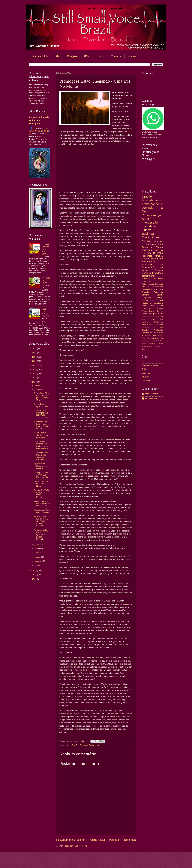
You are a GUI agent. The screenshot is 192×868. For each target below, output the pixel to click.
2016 (35, 570)
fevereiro (39, 561)
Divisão (154, 289)
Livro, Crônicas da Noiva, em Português (39, 120)
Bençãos (145, 295)
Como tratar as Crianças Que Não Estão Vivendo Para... (42, 414)
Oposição (151, 346)
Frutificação (158, 330)
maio (37, 549)
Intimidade (149, 226)
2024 (35, 353)
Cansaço (146, 273)
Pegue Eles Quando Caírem (42, 405)
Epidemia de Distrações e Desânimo (41, 466)
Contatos (116, 56)
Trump (157, 256)
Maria (160, 244)
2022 (35, 361)
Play (58, 56)
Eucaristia (146, 330)
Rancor (160, 333)
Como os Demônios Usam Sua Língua (45, 249)
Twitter (145, 369)
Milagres (153, 314)
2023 (35, 357)
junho (37, 545)
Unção (149, 317)
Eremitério (157, 273)
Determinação (148, 284)
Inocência (152, 319)
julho (37, 389)
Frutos (145, 314)
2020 (35, 369)
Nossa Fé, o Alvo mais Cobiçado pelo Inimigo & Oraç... (42, 396)
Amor (68, 745)
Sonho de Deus (149, 335)
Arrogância (153, 344)
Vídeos (160, 308)
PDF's (87, 56)
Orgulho (145, 287)
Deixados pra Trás (152, 327)
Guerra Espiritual (148, 232)
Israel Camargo (151, 394)
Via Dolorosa (153, 341)
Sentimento (94, 745)
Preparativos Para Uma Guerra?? (42, 511)
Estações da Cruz (149, 333)
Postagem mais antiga (122, 840)
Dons (156, 250)
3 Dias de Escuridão (155, 325)
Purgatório (146, 298)
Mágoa (144, 346)
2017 (35, 382)
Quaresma (158, 292)
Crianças (159, 298)
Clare (160, 289)
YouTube (146, 377)
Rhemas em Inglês (150, 365)
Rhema (132, 56)
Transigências (153, 338)
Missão (147, 241)
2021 (35, 365)
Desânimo (146, 289)
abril (37, 553)
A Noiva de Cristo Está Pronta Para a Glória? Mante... (41, 425)
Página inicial (41, 56)
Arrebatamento (152, 200)
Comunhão (146, 281)
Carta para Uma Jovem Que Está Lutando (41, 475)
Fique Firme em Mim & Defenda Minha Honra (42, 504)
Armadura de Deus (152, 279)
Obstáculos (158, 322)
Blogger (120, 862)
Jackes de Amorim (153, 398)
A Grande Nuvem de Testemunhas (152, 259)
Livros (101, 56)
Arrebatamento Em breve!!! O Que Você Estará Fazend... (41, 521)
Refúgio (159, 270)
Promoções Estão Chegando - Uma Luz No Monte (42, 494)
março (37, 557)
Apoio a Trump (152, 247)
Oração (147, 196)
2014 (35, 579)
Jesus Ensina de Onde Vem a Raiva (41, 484)
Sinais (144, 325)
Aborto (145, 311)
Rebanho (84, 745)
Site (143, 362)
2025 (35, 349)
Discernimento (152, 237)
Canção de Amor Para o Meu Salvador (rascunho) (41, 456)
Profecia (145, 292)
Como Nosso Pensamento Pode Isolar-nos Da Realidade (42, 445)
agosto (38, 385)
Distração (159, 284)
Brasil (161, 344)
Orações (75, 745)
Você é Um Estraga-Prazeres (45, 312)
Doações (72, 56)
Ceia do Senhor (156, 311)
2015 (35, 575)
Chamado (147, 250)
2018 (35, 378)
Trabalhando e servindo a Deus (152, 208)
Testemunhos (149, 276)
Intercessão (150, 222)
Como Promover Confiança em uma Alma (41, 435)
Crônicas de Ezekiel (152, 300)
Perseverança (151, 215)
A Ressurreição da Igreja (152, 267)
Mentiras (145, 322)
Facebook (146, 381)
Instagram (146, 373)
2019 (35, 373)
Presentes (147, 256)
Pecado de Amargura (152, 303)
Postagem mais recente (70, 840)
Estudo (160, 295)
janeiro (38, 565)
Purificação (158, 287)
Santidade (147, 264)
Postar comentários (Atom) (75, 846)
